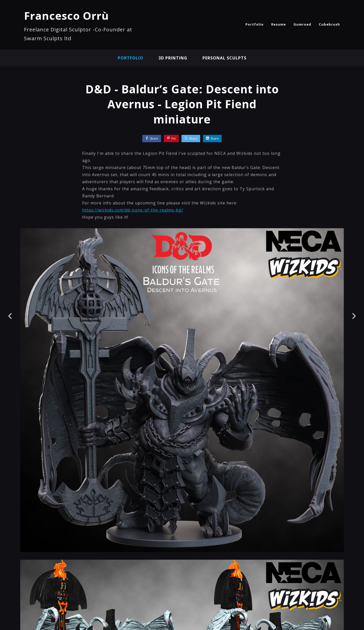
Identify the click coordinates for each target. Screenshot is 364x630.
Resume (279, 24)
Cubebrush (329, 24)
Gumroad (302, 24)
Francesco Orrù (66, 16)
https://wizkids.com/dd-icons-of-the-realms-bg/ (133, 210)
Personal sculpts (224, 58)
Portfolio (255, 24)
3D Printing (173, 58)
